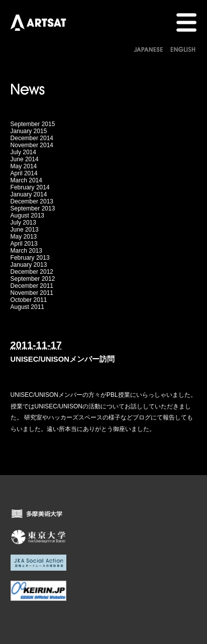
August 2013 (27, 216)
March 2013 (26, 251)
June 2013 (25, 230)
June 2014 (25, 159)
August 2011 (27, 307)
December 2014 (32, 138)
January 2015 (29, 131)
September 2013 (33, 208)
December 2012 (32, 272)
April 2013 (24, 244)
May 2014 (24, 166)
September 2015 (33, 124)
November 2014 (32, 145)
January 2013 (29, 265)
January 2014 (29, 194)
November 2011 (32, 293)
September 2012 (33, 279)
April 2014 (24, 173)
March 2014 (26, 180)
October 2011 (29, 300)
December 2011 (32, 286)
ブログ (142, 417)
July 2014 (23, 152)
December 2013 (32, 201)
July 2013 (23, 223)
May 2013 (24, 237)
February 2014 (30, 187)
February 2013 (30, 258)
